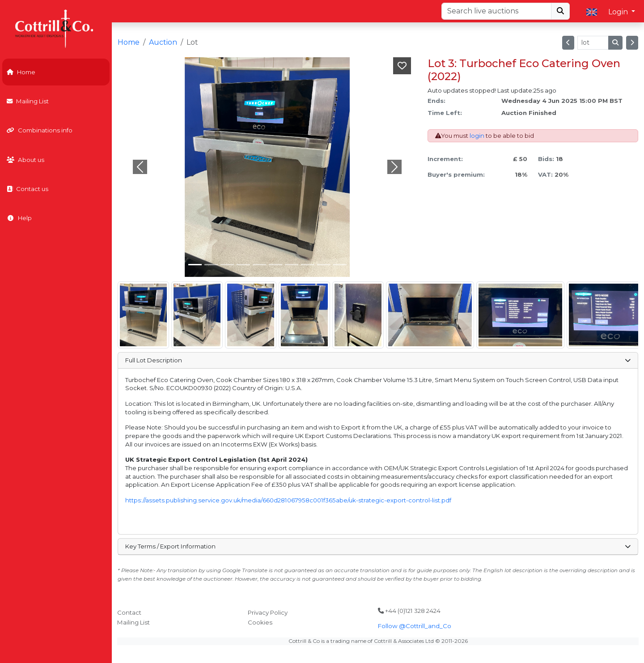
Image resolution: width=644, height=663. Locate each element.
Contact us (28, 189)
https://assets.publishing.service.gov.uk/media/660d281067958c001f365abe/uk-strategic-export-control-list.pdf (288, 500)
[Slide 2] (227, 265)
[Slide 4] (259, 265)
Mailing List (28, 101)
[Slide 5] (275, 265)
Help (19, 218)
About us (25, 160)
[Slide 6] (292, 265)
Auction (163, 42)
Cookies (260, 622)
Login (619, 12)
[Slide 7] (308, 265)
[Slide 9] (340, 265)
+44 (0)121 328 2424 (409, 611)
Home (21, 72)
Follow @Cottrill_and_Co (415, 626)
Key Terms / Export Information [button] (378, 546)
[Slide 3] (243, 265)
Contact (129, 612)
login (477, 136)
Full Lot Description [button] (378, 360)
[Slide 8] (324, 265)
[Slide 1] (211, 265)
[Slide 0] (195, 265)
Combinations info (40, 130)
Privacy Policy (268, 612)
